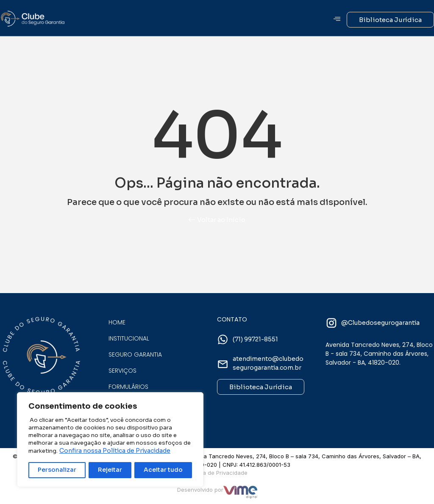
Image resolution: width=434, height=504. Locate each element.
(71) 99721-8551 (255, 339)
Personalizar (57, 470)
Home (117, 322)
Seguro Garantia (135, 354)
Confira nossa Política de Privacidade (115, 451)
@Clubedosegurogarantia (380, 323)
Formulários (128, 387)
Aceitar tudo (164, 470)
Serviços (122, 371)
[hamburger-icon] (337, 19)
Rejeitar (110, 470)
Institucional (129, 338)
